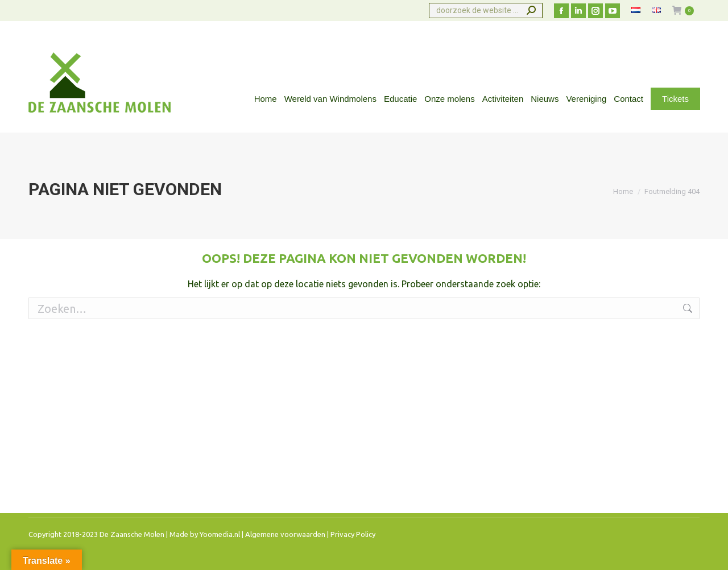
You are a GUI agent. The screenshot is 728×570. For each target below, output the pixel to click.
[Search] (486, 11)
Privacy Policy (353, 534)
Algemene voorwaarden (285, 534)
